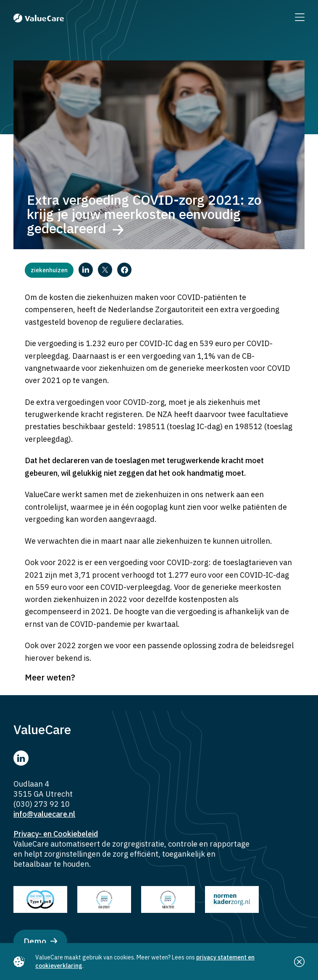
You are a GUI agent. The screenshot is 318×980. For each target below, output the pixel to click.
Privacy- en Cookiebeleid (56, 834)
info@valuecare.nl (44, 814)
